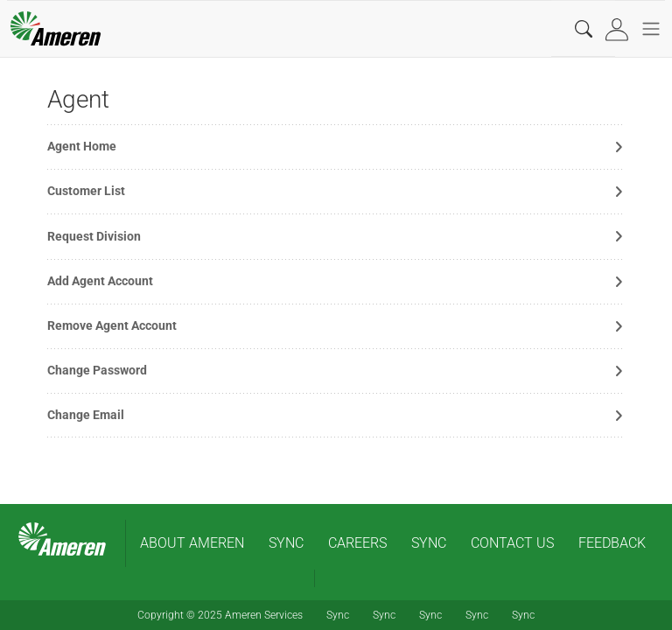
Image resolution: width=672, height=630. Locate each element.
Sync (286, 543)
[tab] (619, 29)
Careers (357, 543)
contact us (512, 543)
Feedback (612, 543)
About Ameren (192, 543)
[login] (619, 29)
